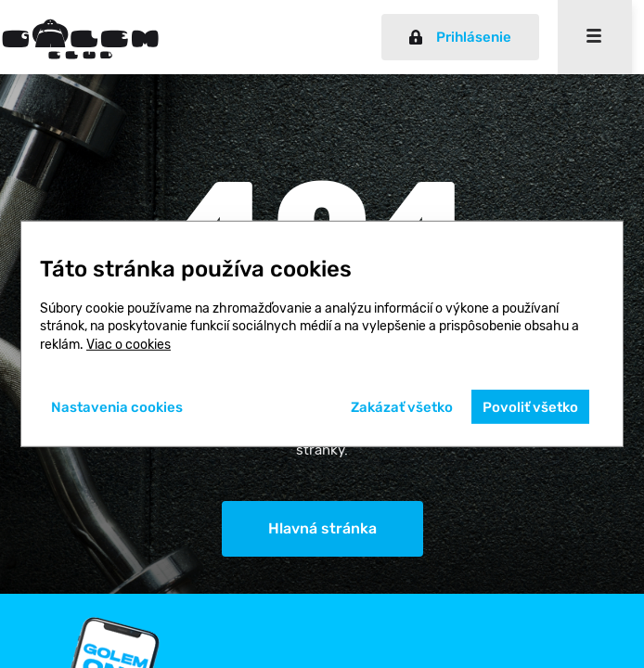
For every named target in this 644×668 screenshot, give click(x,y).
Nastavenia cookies (117, 407)
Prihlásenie (460, 37)
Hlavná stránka (322, 528)
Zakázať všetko (402, 407)
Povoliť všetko (530, 407)
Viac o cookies (129, 345)
